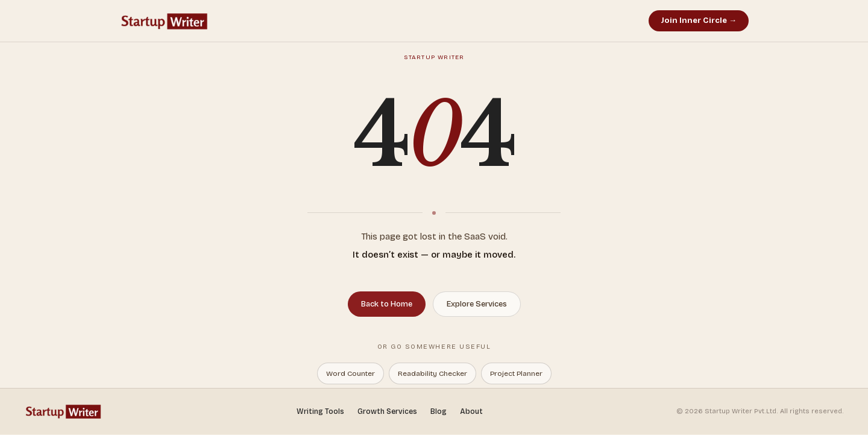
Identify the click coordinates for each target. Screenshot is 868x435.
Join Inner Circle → (699, 21)
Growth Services (387, 411)
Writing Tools (320, 411)
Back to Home (387, 304)
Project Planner (516, 373)
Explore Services (477, 304)
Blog (439, 411)
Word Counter (351, 373)
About (471, 411)
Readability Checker (432, 373)
